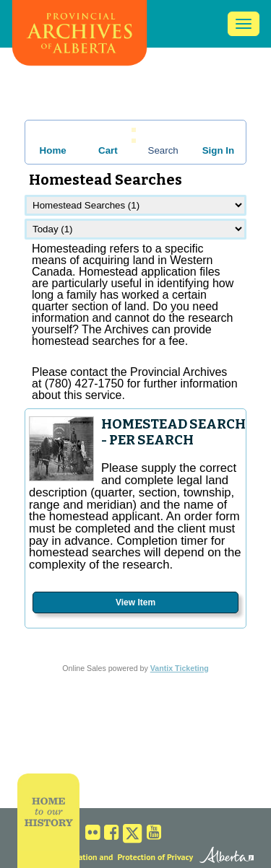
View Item (135, 602)
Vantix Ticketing (180, 668)
